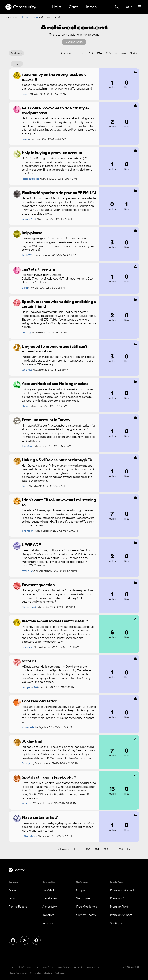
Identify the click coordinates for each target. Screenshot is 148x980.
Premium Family (120, 907)
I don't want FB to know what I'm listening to (59, 502)
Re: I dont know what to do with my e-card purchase (56, 110)
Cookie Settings (63, 967)
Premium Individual (122, 890)
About (13, 890)
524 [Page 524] (123, 53)
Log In (128, 7)
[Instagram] (13, 940)
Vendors (48, 923)
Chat (73, 7)
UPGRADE (31, 545)
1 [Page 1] (77, 53)
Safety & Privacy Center (27, 967)
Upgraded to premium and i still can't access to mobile (55, 349)
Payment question (38, 585)
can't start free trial (39, 269)
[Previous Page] (66, 53)
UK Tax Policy (35, 973)
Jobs (12, 898)
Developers (50, 898)
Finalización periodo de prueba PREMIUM (59, 193)
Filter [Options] (16, 64)
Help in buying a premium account (52, 153)
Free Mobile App (87, 907)
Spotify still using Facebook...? (49, 777)
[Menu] (140, 7)
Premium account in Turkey (46, 420)
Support (82, 890)
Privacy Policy (47, 967)
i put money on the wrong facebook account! (54, 77)
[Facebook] (36, 940)
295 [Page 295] (108, 53)
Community (21, 7)
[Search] (117, 7)
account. (29, 661)
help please (32, 233)
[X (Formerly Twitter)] (25, 940)
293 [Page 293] (91, 53)
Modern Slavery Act (18, 973)
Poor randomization (40, 701)
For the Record (18, 907)
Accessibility (93, 967)
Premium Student (121, 915)
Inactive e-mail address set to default (55, 621)
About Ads (79, 967)
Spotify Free (118, 923)
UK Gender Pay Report (54, 973)
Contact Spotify (86, 915)
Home (26, 17)
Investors (48, 915)
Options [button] (15, 53)
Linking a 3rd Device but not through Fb (57, 460)
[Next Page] (133, 53)
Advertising (50, 907)
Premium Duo (119, 898)
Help (56, 7)
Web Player (84, 898)
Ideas (91, 7)
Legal (11, 967)
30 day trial (32, 741)
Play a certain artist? (40, 817)
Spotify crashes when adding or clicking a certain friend (59, 304)
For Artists (49, 890)
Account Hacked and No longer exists (55, 384)
